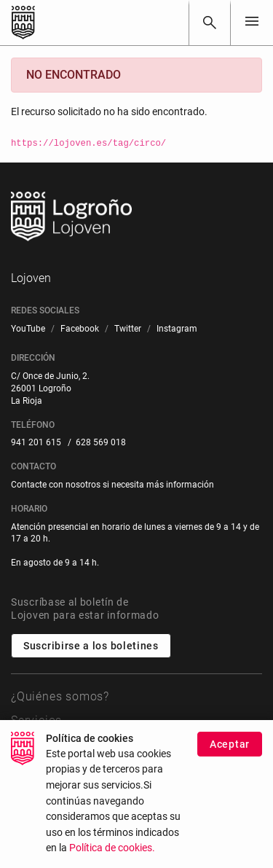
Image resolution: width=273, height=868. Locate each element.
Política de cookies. (112, 852)
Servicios (36, 720)
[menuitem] (28, 329)
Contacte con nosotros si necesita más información (112, 485)
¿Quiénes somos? (60, 696)
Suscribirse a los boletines (91, 646)
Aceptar (230, 748)
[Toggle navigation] (252, 22)
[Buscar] (210, 23)
